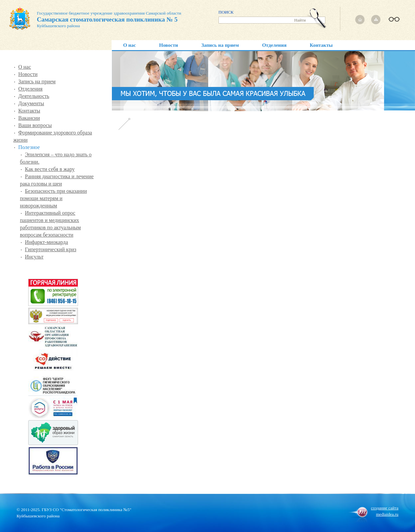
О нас (129, 45)
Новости (168, 45)
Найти (300, 20)
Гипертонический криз (51, 249)
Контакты (321, 45)
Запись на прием (220, 45)
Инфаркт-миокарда (46, 242)
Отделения (274, 45)
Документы (31, 103)
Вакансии (29, 118)
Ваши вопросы (35, 125)
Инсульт (34, 257)
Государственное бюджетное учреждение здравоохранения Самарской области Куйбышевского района (95, 20)
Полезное (29, 147)
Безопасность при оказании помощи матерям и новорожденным (53, 198)
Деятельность (34, 96)
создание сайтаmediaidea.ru (385, 511)
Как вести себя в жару (50, 169)
